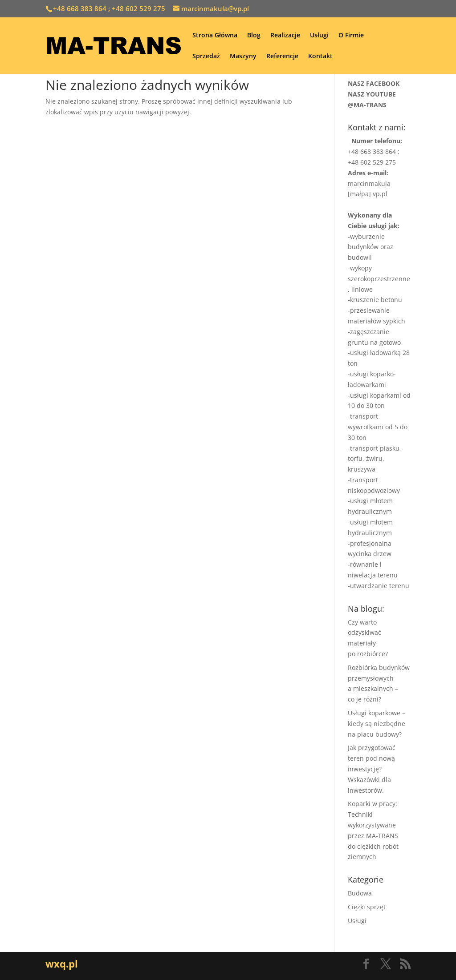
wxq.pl (62, 964)
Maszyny (243, 56)
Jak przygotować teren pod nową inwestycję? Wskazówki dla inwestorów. (372, 769)
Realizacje (285, 36)
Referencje (282, 56)
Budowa (360, 893)
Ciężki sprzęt (367, 907)
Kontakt (320, 56)
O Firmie (351, 36)
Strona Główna (215, 36)
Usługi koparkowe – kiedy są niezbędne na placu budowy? (377, 724)
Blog (254, 36)
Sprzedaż (206, 56)
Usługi (319, 36)
